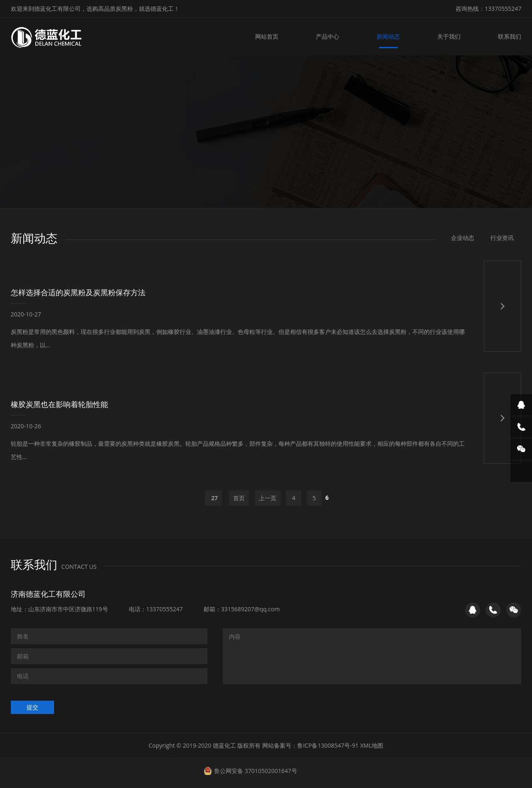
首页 (239, 498)
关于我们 (449, 36)
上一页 (268, 498)
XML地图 (372, 745)
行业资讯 (502, 238)
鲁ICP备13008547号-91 (328, 745)
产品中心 (328, 36)
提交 (32, 707)
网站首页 (267, 36)
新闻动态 (388, 36)
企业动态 (463, 238)
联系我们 (510, 36)
